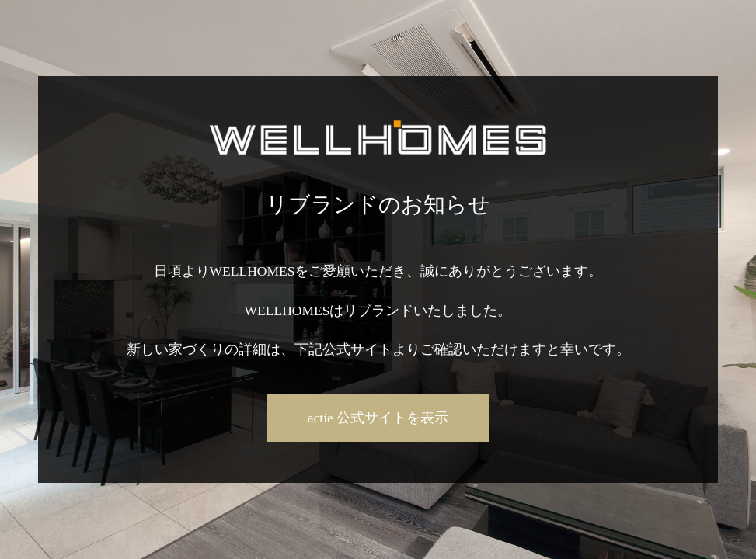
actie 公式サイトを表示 (378, 418)
